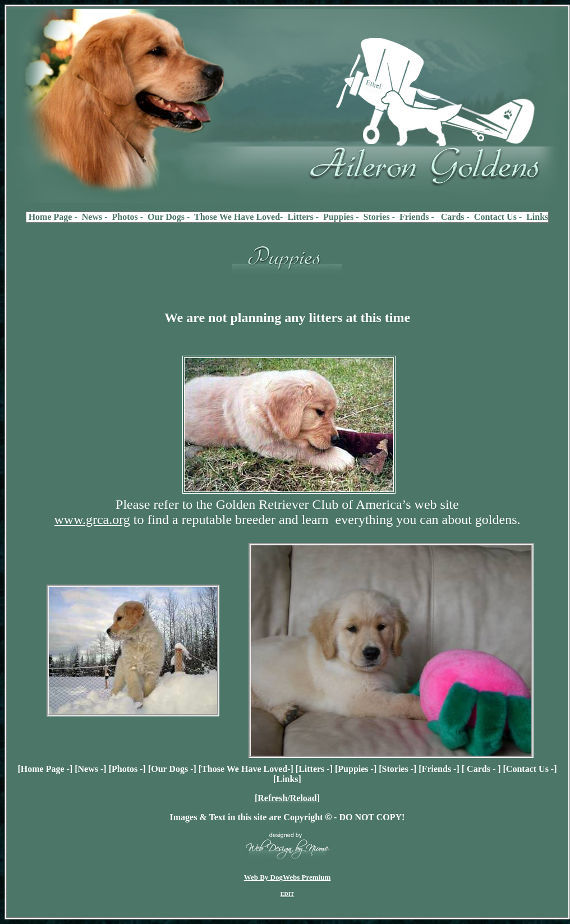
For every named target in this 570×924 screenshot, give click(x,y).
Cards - (481, 769)
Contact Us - (530, 769)
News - (91, 769)
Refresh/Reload (287, 798)
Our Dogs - (172, 769)
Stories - (398, 769)
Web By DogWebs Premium (288, 877)
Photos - (127, 769)
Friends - (439, 769)
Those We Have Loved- (246, 769)
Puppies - (356, 769)
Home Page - (45, 769)
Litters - (314, 769)
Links (287, 779)
